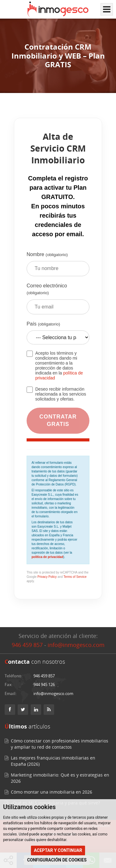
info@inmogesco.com (76, 645)
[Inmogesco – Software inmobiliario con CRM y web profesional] (58, 9)
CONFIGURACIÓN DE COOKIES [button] (57, 860)
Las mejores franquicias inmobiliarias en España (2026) (53, 761)
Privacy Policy (47, 577)
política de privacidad (47, 557)
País (58, 335)
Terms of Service (75, 577)
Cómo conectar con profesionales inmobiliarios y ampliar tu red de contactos (60, 744)
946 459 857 (27, 645)
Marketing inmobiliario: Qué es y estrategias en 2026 (60, 778)
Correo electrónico (58, 301)
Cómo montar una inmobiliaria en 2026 (52, 792)
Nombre (58, 266)
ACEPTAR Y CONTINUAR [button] (58, 850)
